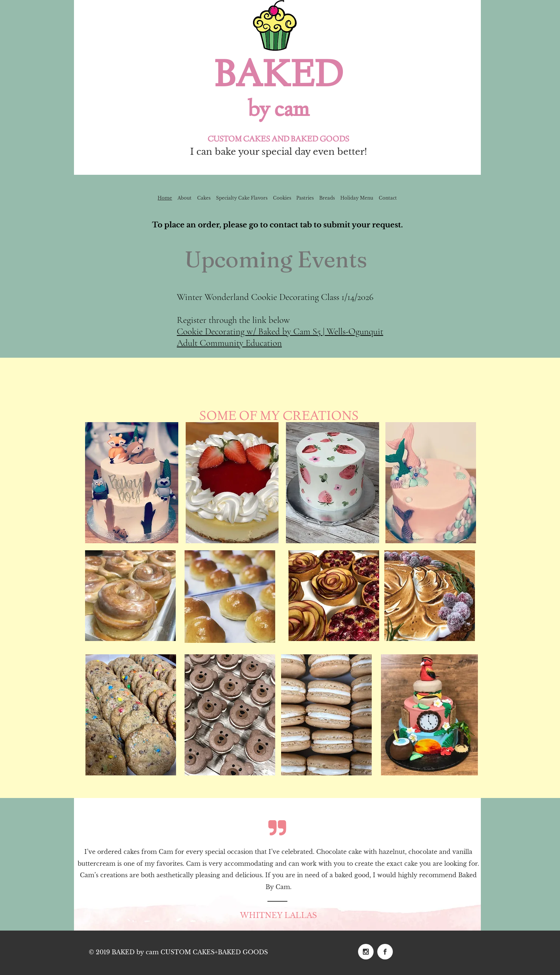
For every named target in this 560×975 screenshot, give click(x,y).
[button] (431, 483)
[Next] (470, 864)
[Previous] (84, 864)
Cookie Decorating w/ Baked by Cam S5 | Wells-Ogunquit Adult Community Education (280, 337)
